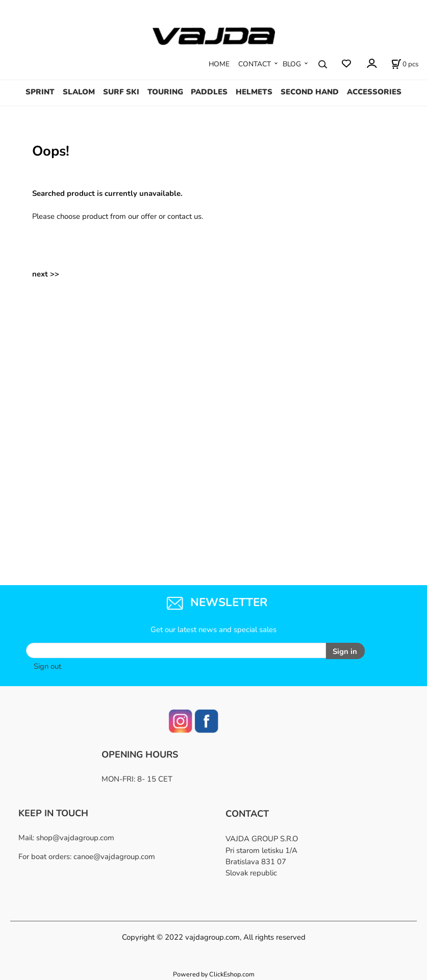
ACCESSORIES (374, 92)
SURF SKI (121, 92)
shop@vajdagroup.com (75, 838)
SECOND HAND (310, 92)
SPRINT (40, 92)
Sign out (47, 666)
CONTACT (255, 64)
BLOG (292, 64)
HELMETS (254, 92)
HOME (219, 64)
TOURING (165, 92)
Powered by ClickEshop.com (214, 974)
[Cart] (405, 64)
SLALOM (79, 92)
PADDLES (209, 92)
